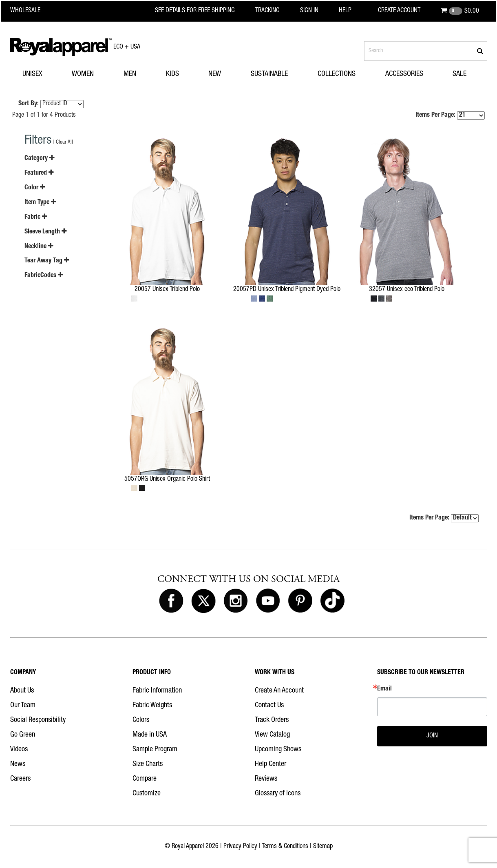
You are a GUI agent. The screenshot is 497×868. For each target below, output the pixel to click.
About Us (22, 691)
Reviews (266, 779)
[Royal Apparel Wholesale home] (32, 11)
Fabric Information (157, 691)
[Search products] (426, 51)
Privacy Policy (240, 847)
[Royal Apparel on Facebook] (171, 601)
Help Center (271, 764)
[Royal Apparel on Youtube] (268, 601)
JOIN (432, 736)
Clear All (64, 143)
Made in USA (150, 735)
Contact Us (269, 706)
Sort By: (29, 104)
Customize (147, 794)
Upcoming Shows (278, 750)
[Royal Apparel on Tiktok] (332, 601)
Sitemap (323, 847)
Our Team (23, 706)
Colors (141, 720)
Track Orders (272, 720)
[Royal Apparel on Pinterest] (300, 601)
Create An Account (279, 691)
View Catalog (272, 735)
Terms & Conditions (285, 847)
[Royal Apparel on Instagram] (236, 601)
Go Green (23, 735)
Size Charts (148, 764)
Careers (20, 779)
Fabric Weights (152, 706)
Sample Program (155, 750)
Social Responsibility (38, 720)
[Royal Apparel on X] (203, 601)
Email (384, 689)
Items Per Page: (450, 115)
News (18, 764)
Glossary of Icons (278, 794)
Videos (19, 750)
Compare (145, 779)
